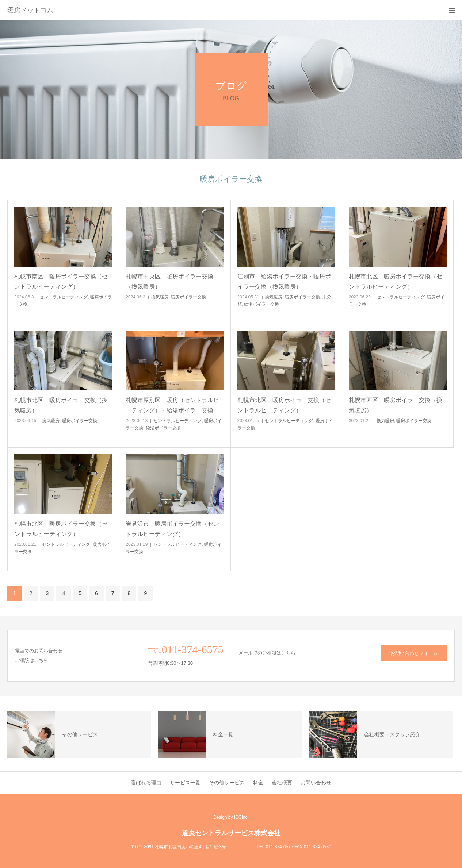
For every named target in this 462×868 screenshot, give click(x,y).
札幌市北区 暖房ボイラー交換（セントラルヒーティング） (396, 281)
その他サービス (227, 783)
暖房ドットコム (30, 10)
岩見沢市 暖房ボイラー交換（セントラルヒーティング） (172, 529)
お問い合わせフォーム (414, 653)
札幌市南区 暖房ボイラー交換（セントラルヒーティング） (61, 281)
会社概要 (282, 783)
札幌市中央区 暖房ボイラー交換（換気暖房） (169, 281)
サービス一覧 (185, 783)
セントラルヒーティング (64, 297)
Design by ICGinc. (231, 817)
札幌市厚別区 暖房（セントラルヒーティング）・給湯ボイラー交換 (172, 405)
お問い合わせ (316, 783)
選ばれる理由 (146, 783)
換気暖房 (160, 297)
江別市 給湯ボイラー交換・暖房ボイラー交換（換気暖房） (284, 281)
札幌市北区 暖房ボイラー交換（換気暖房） (61, 405)
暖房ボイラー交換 (188, 297)
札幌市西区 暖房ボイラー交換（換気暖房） (396, 405)
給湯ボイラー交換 (261, 304)
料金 (258, 783)
